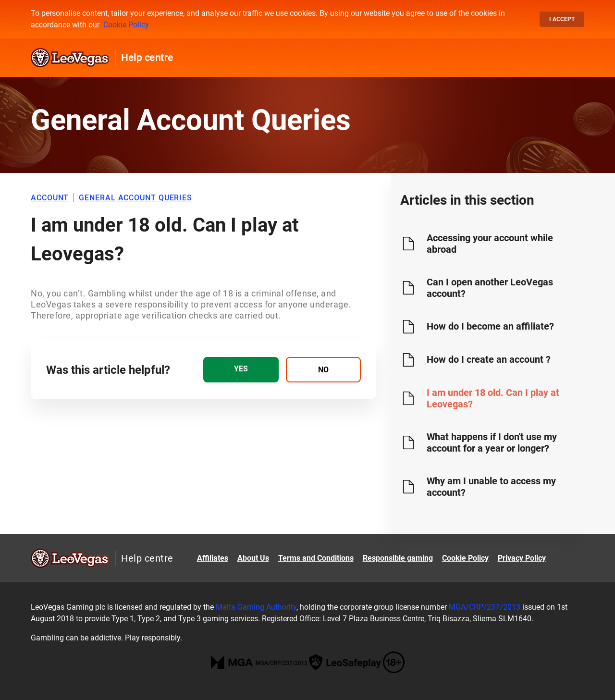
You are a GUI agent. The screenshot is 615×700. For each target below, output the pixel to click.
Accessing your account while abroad (490, 244)
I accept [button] (562, 19)
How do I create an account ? (489, 359)
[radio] (241, 370)
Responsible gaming (398, 558)
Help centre (147, 58)
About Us (253, 558)
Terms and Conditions (316, 558)
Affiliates (213, 558)
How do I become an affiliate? (490, 326)
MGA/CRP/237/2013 (485, 607)
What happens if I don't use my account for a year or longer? (492, 442)
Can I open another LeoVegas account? (490, 288)
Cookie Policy (126, 25)
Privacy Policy (522, 558)
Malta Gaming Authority (256, 607)
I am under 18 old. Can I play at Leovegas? (493, 398)
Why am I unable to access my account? (491, 487)
